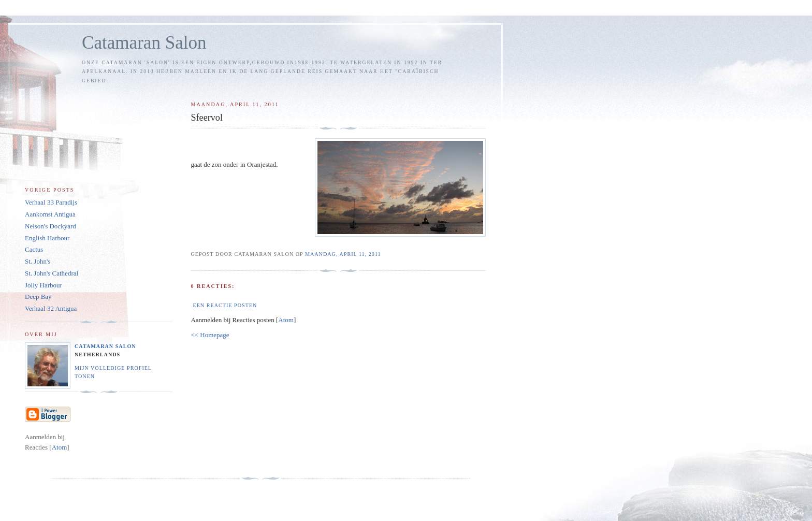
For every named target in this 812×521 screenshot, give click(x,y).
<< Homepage (210, 335)
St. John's (38, 261)
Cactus (34, 249)
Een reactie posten (225, 305)
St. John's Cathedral (52, 273)
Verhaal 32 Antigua (51, 308)
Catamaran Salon (144, 43)
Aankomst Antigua (50, 214)
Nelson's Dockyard (50, 226)
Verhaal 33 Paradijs (51, 202)
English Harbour (47, 238)
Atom (286, 320)
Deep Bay (38, 296)
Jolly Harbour (44, 285)
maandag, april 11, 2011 (343, 254)
